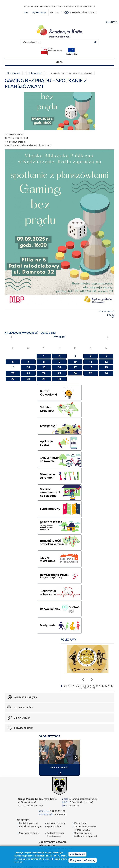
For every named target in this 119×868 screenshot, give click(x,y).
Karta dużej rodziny (56, 823)
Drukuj (111, 315)
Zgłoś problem (54, 826)
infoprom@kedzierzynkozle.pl (84, 799)
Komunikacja (80, 823)
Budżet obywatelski (29, 823)
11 (91, 362)
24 (75, 373)
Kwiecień (59, 337)
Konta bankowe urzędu (30, 826)
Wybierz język (39, 12)
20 (13, 373)
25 (91, 373)
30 (59, 379)
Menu (59, 62)
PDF (113, 317)
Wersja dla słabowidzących (83, 12)
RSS (26, 12)
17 (75, 367)
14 (28, 367)
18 (91, 367)
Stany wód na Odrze (29, 833)
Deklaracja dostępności (86, 836)
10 (75, 362)
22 (44, 373)
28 (28, 379)
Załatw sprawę (23, 728)
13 (106, 686)
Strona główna (14, 73)
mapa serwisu (112, 22)
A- (58, 13)
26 (106, 373)
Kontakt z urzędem (26, 697)
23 (59, 373)
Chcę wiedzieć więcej (83, 861)
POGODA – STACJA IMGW (63, 6)
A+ (52, 13)
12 (106, 362)
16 (59, 367)
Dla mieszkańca (24, 708)
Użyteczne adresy (83, 833)
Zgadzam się (77, 854)
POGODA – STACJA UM (85, 6)
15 (44, 367)
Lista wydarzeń (36, 73)
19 (106, 367)
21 (28, 373)
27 (13, 379)
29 (44, 379)
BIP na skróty (22, 718)
